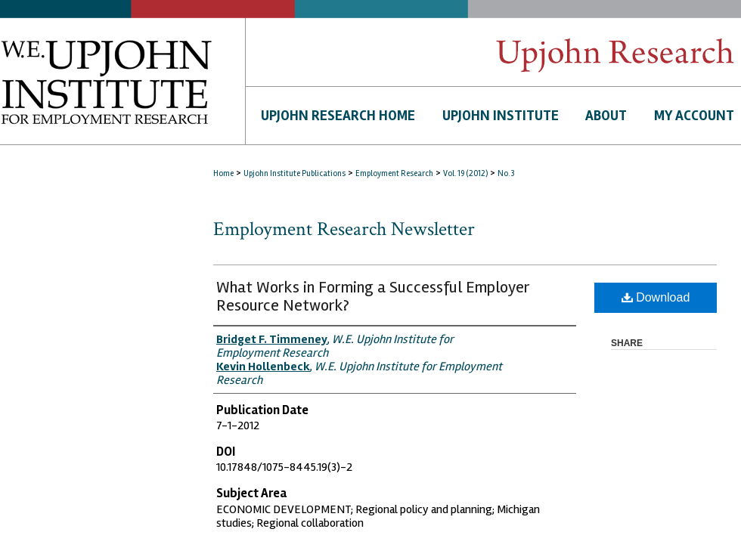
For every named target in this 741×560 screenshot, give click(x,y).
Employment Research (394, 173)
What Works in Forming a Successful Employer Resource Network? (373, 296)
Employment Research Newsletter (344, 229)
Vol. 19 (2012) (465, 173)
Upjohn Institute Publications (295, 173)
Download (656, 297)
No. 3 (506, 173)
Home (223, 173)
